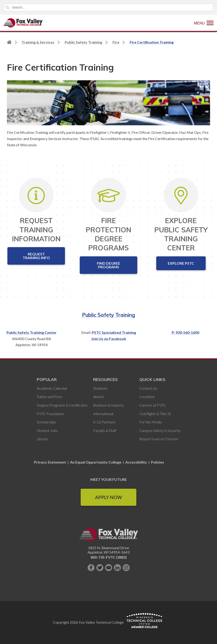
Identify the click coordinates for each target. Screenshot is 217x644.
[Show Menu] (204, 23)
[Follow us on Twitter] (100, 568)
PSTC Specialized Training (114, 332)
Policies (157, 462)
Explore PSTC (181, 263)
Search (7, 7)
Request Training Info (36, 256)
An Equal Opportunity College (96, 462)
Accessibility (136, 462)
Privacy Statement (50, 462)
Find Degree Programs (108, 265)
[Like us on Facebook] (91, 568)
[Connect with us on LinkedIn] (117, 568)
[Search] (108, 7)
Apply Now (108, 497)
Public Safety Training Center (32, 332)
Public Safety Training (108, 315)
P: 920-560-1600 (185, 332)
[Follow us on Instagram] (126, 568)
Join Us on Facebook (109, 339)
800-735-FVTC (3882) (109, 557)
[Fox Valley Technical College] (23, 23)
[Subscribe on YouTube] (109, 568)
